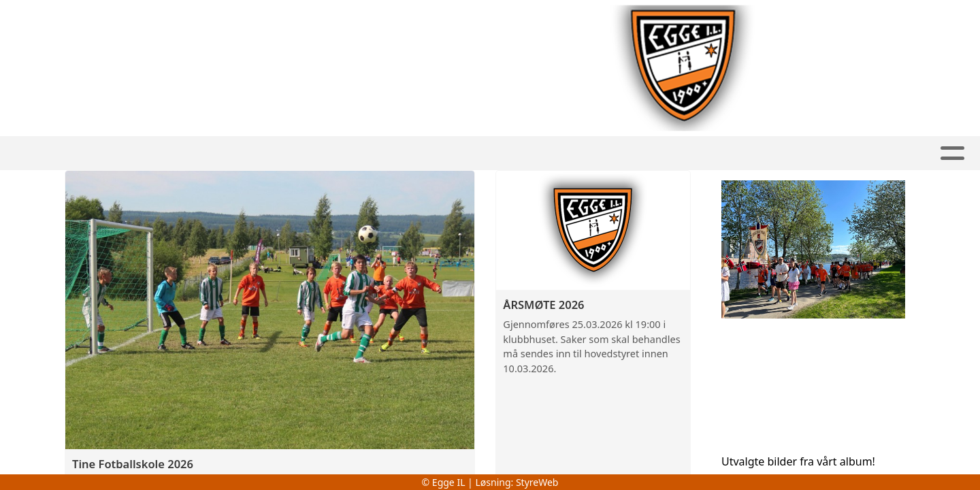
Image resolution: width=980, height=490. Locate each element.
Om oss (705, 153)
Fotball (240, 153)
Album (563, 153)
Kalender (630, 153)
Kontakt (786, 153)
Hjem (175, 153)
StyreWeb (537, 482)
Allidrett (419, 153)
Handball (327, 153)
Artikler (500, 153)
